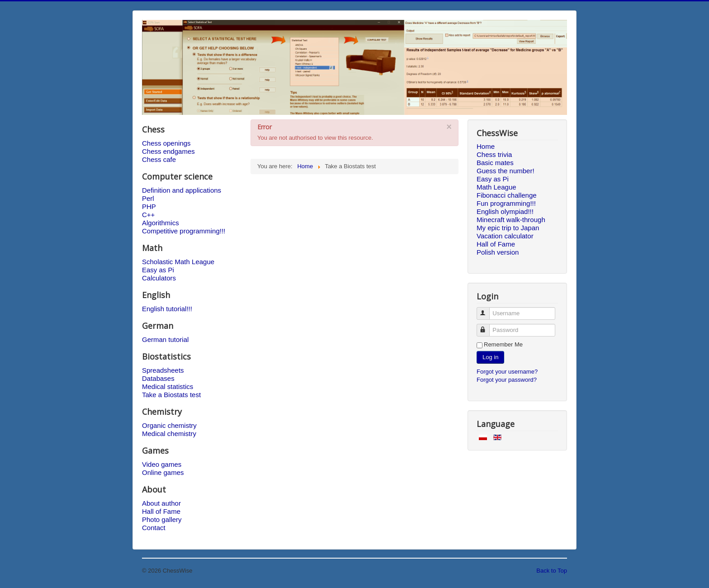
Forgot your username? (507, 372)
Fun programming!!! (506, 203)
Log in (490, 357)
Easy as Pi (158, 270)
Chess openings (166, 143)
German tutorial (165, 339)
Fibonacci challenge (507, 195)
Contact (154, 528)
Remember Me (503, 344)
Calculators (159, 278)
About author (161, 503)
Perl (148, 198)
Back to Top (552, 571)
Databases (158, 378)
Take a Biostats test (171, 395)
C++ (148, 215)
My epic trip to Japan (508, 228)
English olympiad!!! (505, 211)
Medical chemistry (169, 434)
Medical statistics (168, 386)
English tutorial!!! (167, 309)
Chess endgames (168, 151)
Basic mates (495, 163)
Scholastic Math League (178, 262)
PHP (149, 206)
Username (487, 310)
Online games (163, 472)
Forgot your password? (507, 380)
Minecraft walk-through (511, 220)
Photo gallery (162, 519)
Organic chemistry (169, 425)
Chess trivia (494, 154)
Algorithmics (161, 223)
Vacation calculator (505, 236)
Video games (162, 464)
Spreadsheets (163, 370)
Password (487, 326)
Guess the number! (506, 171)
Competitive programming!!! (184, 231)
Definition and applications (182, 190)
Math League (496, 187)
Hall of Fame (161, 511)
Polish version (498, 252)
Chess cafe (159, 159)
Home (486, 146)
